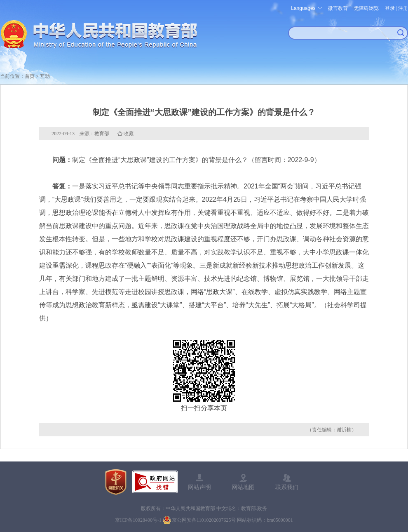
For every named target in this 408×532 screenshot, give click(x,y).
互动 (45, 76)
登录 (390, 8)
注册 (403, 8)
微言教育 (338, 8)
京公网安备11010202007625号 (204, 520)
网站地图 (243, 487)
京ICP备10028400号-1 (138, 520)
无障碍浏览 (366, 8)
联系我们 (287, 487)
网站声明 (199, 487)
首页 (30, 76)
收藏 (129, 134)
